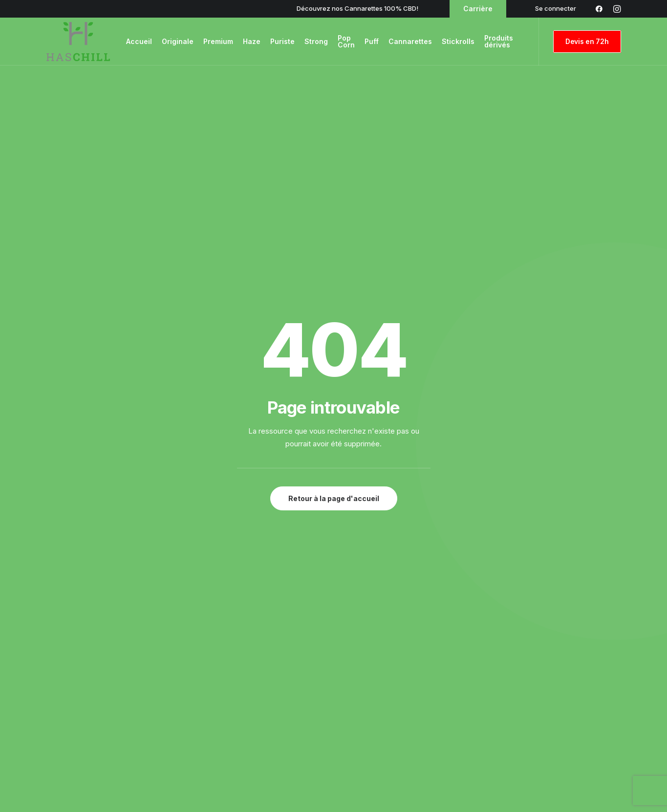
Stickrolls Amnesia (386, 681)
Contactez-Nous (222, 668)
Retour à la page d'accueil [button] (334, 269)
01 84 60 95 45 (459, 551)
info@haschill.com (214, 551)
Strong (316, 41)
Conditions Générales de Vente (569, 668)
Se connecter (556, 8)
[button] (22, 568)
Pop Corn (346, 41)
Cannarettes (410, 41)
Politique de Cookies (550, 694)
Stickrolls (458, 41)
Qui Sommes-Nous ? (228, 694)
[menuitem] (556, 8)
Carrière (478, 9)
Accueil (139, 41)
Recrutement (217, 681)
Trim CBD (372, 706)
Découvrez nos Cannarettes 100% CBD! (357, 8)
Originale (178, 41)
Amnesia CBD (379, 668)
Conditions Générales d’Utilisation (573, 655)
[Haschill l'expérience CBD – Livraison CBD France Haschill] (78, 42)
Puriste (282, 41)
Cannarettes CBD (386, 694)
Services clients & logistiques (243, 706)
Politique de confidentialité (562, 681)
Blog (202, 655)
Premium (218, 41)
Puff (372, 41)
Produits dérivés (500, 41)
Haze (252, 41)
